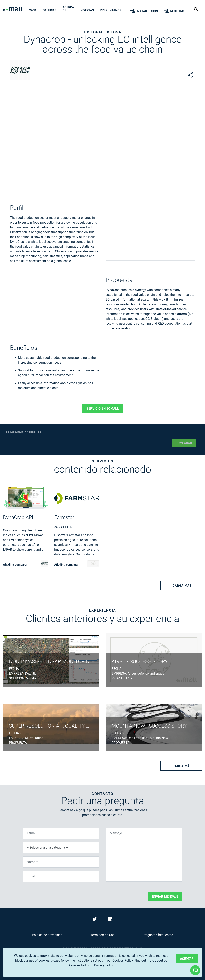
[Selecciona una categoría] (61, 848)
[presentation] (53, 893)
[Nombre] (61, 862)
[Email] (61, 876)
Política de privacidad (47, 935)
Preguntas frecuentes (158, 935)
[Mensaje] (144, 855)
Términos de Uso (102, 935)
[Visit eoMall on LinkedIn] (110, 920)
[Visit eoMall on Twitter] (95, 920)
